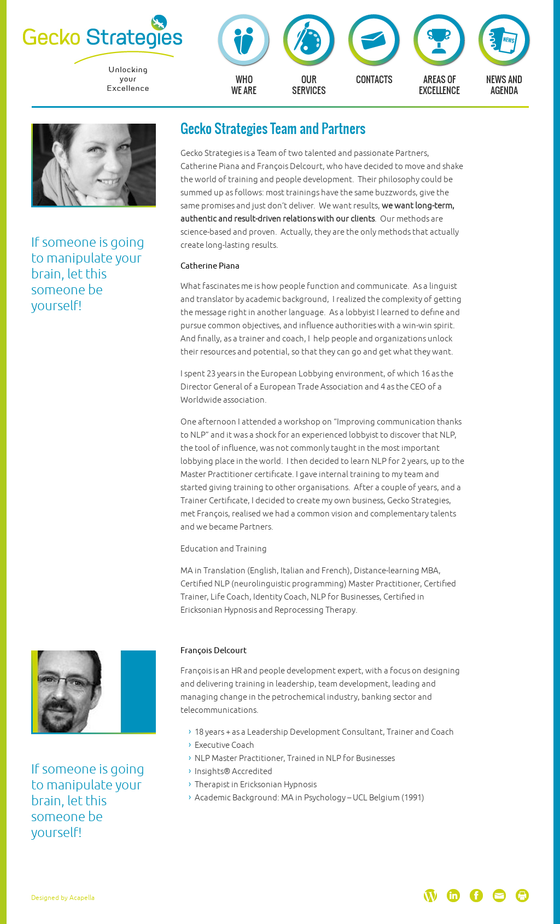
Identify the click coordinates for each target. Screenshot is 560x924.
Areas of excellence (439, 84)
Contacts (374, 79)
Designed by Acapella (63, 898)
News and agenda (504, 84)
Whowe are (244, 84)
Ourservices (309, 84)
